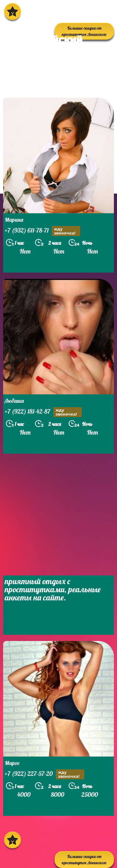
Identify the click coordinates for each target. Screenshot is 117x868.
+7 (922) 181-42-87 (43, 412)
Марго (12, 763)
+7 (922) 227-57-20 (44, 774)
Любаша (14, 401)
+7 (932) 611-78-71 (42, 231)
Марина (14, 220)
